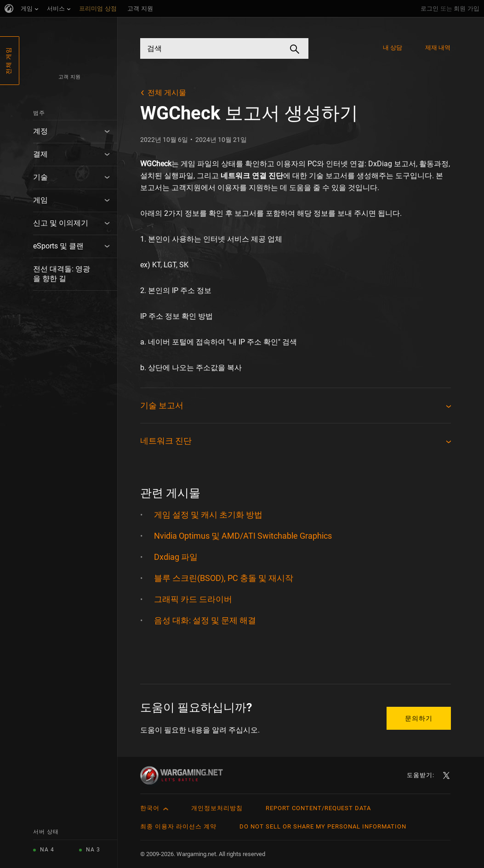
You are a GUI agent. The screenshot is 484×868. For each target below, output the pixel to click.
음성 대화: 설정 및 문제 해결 (205, 620)
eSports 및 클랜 (58, 246)
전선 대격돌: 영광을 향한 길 (62, 274)
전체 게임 (9, 61)
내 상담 (393, 48)
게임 (40, 200)
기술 (40, 177)
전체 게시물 (167, 93)
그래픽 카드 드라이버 (193, 599)
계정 (40, 131)
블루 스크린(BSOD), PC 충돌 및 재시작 (224, 578)
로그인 (430, 8)
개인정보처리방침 (217, 808)
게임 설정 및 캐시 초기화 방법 (208, 515)
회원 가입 (467, 8)
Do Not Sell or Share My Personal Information (323, 826)
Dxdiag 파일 (176, 557)
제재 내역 (438, 48)
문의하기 (419, 718)
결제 (40, 154)
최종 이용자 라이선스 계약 (178, 826)
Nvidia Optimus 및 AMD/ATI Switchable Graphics (243, 536)
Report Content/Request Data (318, 808)
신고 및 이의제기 (61, 223)
